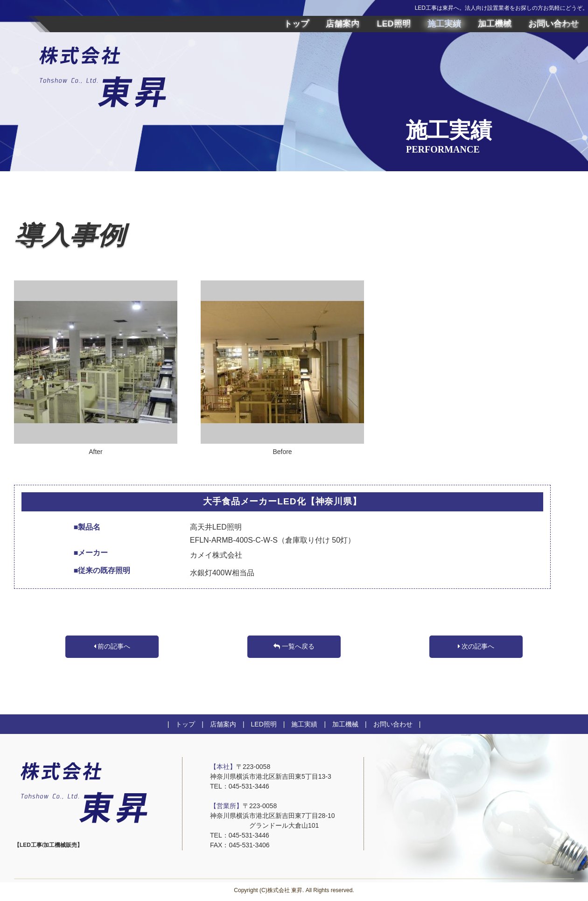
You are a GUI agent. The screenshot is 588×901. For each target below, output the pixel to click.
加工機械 (495, 24)
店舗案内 (343, 24)
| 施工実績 (297, 724)
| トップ (182, 724)
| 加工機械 (338, 724)
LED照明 (394, 24)
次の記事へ (476, 646)
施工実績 (444, 24)
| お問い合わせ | (389, 724)
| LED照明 (256, 724)
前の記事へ (112, 646)
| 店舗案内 (216, 724)
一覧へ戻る (294, 646)
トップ (296, 24)
